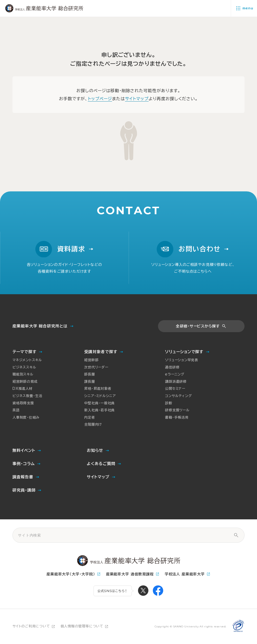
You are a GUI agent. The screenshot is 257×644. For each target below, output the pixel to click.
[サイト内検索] (236, 535)
